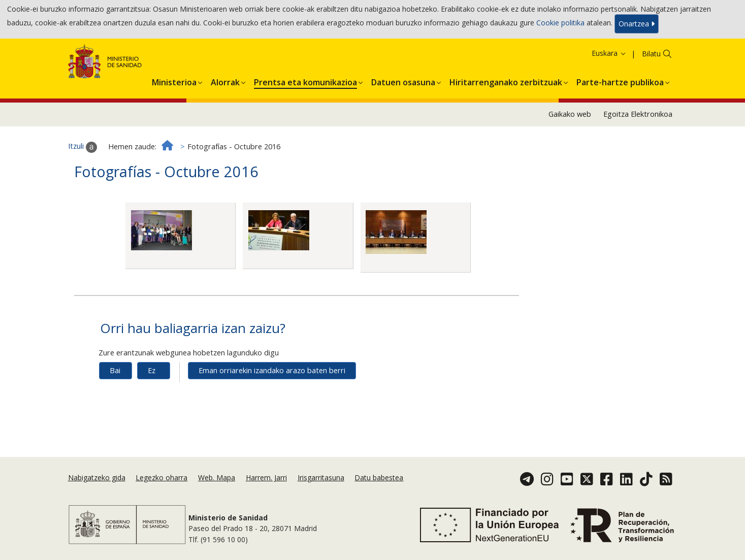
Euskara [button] (609, 78)
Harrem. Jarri (266, 495)
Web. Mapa (217, 495)
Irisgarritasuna (321, 495)
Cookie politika (560, 25)
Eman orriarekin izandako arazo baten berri (272, 396)
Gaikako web (570, 139)
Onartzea (637, 26)
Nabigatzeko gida (97, 495)
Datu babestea (379, 495)
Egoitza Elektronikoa (638, 139)
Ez (152, 396)
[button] (174, 106)
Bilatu (651, 79)
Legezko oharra (161, 495)
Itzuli (83, 172)
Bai (115, 396)
